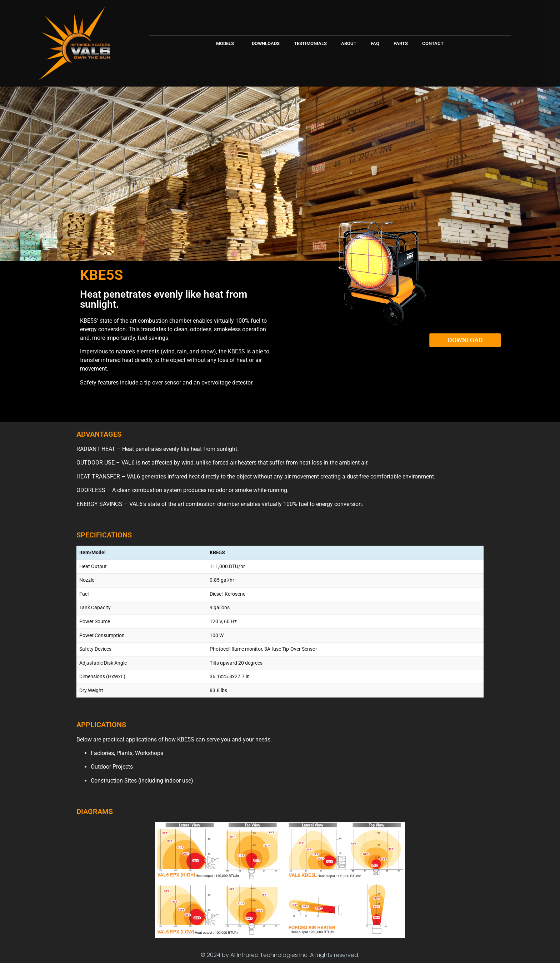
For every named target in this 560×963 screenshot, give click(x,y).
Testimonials (310, 43)
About (349, 43)
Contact (433, 43)
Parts (401, 43)
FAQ (375, 43)
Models (227, 44)
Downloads (266, 43)
